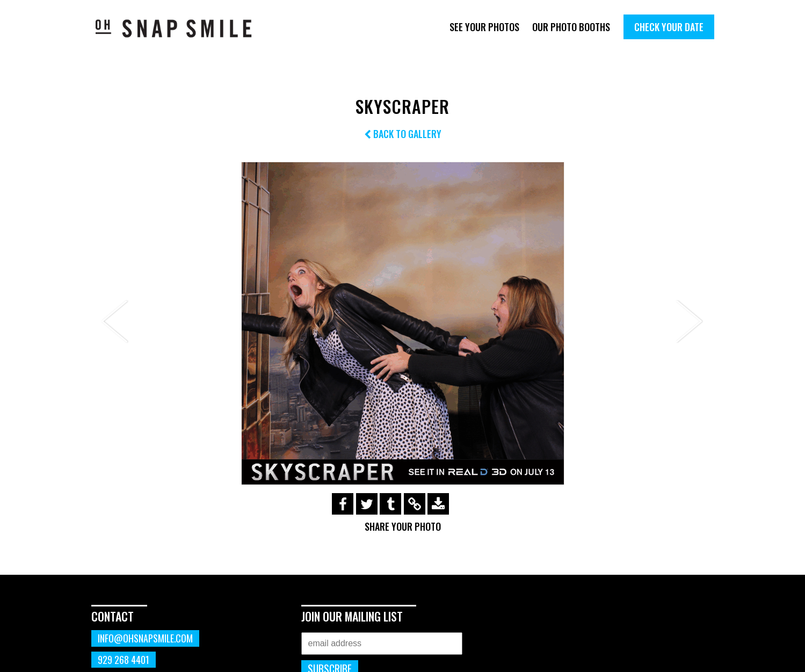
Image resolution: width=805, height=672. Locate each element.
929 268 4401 (124, 660)
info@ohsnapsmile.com (145, 638)
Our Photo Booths (571, 27)
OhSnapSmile (181, 28)
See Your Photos (484, 27)
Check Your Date (669, 27)
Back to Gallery (403, 134)
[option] (403, 323)
